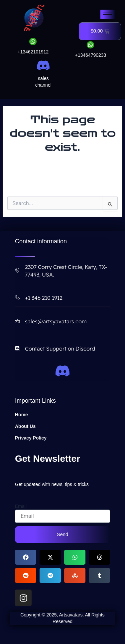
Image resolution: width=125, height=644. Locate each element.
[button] (26, 557)
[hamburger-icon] (108, 14)
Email (21, 506)
